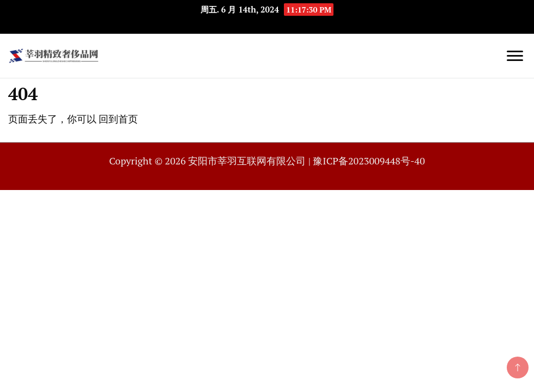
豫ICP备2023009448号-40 (369, 161)
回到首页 (118, 119)
